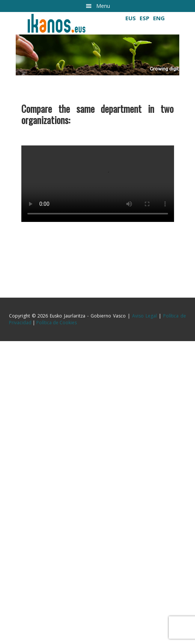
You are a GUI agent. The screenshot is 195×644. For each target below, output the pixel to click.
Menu (103, 6)
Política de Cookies (57, 323)
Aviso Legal (144, 316)
